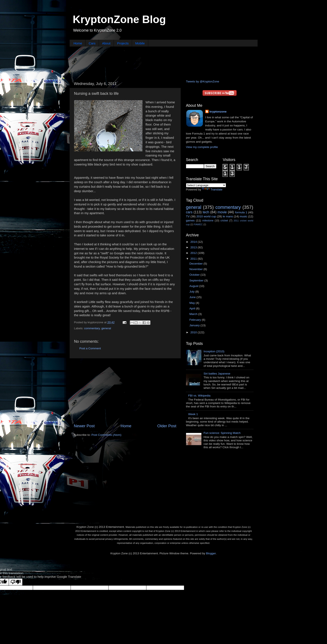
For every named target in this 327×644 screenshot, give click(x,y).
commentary (92, 328)
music (243, 216)
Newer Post (84, 426)
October (195, 275)
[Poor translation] (16, 582)
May (193, 303)
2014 (194, 242)
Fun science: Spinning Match (222, 433)
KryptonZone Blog (119, 19)
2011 (194, 259)
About (106, 43)
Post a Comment (90, 348)
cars (189, 212)
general (106, 328)
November (196, 269)
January (195, 325)
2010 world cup (206, 216)
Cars (92, 43)
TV (188, 216)
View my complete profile (202, 147)
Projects (123, 43)
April (193, 308)
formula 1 (241, 212)
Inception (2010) (214, 351)
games (190, 220)
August (194, 286)
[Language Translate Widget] (206, 185)
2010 (194, 332)
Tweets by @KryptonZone (203, 81)
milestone (208, 221)
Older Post (167, 426)
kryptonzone (218, 112)
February (196, 320)
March (194, 314)
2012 (194, 253)
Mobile (140, 43)
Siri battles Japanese (217, 374)
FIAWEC (198, 224)
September (197, 280)
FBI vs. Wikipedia (199, 396)
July (192, 292)
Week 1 (193, 414)
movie (222, 212)
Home (78, 43)
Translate (212, 190)
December (196, 264)
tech (206, 212)
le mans (228, 216)
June (193, 297)
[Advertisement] (164, 63)
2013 (194, 247)
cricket (224, 221)
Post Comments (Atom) (106, 435)
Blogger (211, 553)
